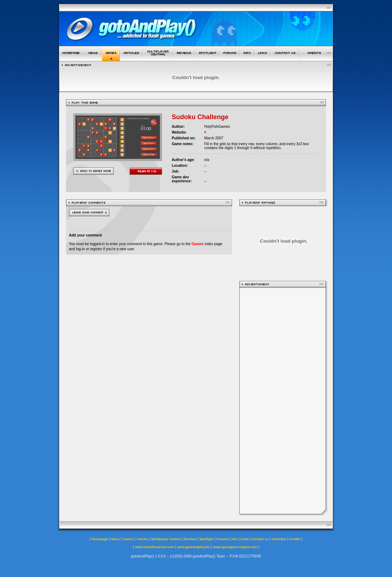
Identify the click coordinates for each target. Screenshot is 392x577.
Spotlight (207, 539)
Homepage (100, 539)
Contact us (260, 539)
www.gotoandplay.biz (193, 547)
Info (234, 539)
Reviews (190, 539)
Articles (142, 539)
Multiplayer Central (166, 539)
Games (198, 244)
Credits (295, 539)
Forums (223, 539)
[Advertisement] (283, 401)
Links (245, 539)
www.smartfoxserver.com (154, 547)
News (116, 539)
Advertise (279, 539)
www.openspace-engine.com (235, 547)
